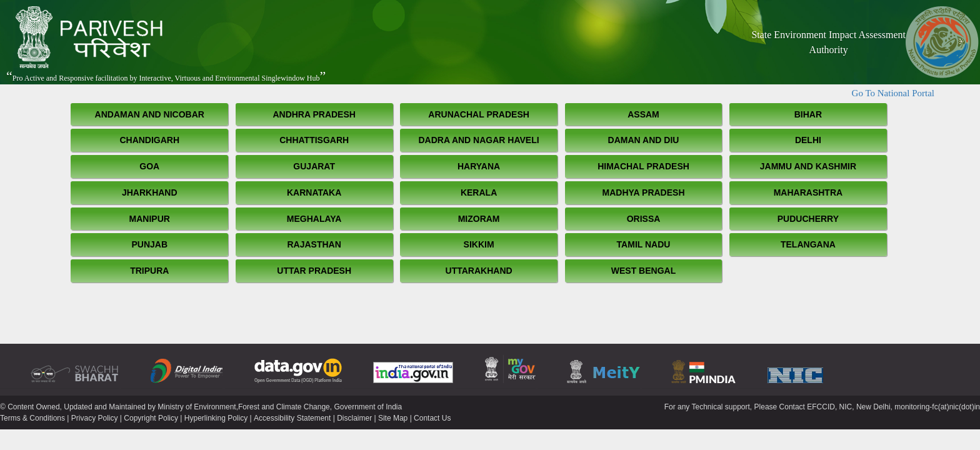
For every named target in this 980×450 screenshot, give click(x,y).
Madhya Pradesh (644, 192)
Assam (643, 114)
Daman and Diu (644, 140)
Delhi (808, 140)
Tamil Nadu (644, 244)
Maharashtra (808, 192)
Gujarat (314, 166)
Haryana (479, 166)
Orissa (644, 219)
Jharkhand (150, 192)
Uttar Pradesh (314, 271)
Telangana (808, 244)
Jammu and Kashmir (808, 166)
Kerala (479, 192)
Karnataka (314, 192)
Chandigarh (149, 140)
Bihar (808, 114)
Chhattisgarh (314, 140)
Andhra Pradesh (314, 114)
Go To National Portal (893, 93)
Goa (149, 166)
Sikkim (479, 244)
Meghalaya (314, 219)
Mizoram (479, 219)
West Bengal (643, 271)
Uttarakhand (479, 271)
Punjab (149, 244)
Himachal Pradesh (643, 166)
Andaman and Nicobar (150, 114)
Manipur (150, 219)
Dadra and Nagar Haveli (479, 140)
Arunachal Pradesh (479, 114)
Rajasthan (314, 244)
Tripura (149, 271)
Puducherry (808, 219)
